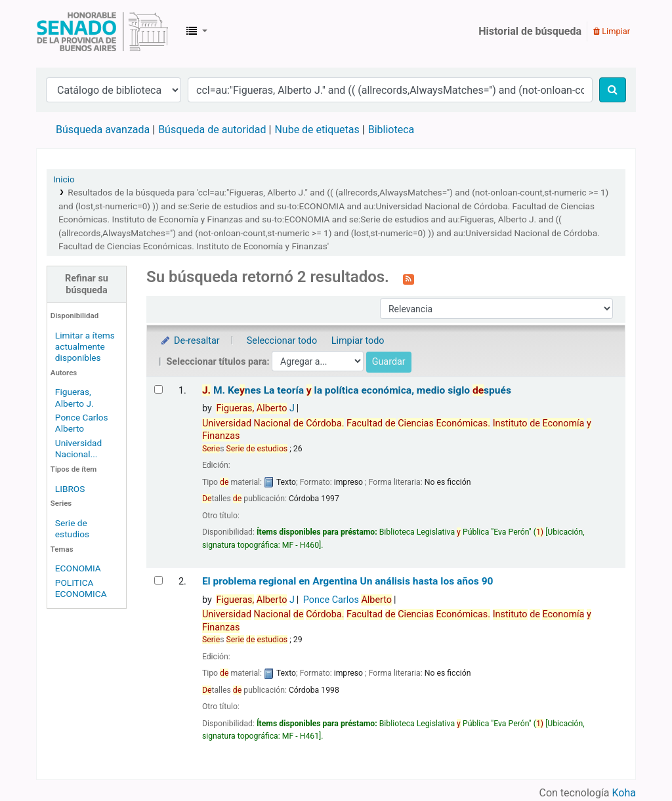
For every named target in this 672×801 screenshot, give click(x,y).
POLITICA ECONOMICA (81, 588)
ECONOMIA (78, 568)
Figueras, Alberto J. (74, 397)
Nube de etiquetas (317, 130)
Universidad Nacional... (78, 448)
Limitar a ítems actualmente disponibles (85, 346)
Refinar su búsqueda (87, 284)
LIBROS (70, 489)
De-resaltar (190, 341)
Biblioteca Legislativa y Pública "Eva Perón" (102, 31)
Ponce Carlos (347, 600)
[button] (197, 31)
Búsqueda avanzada (103, 130)
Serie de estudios (72, 528)
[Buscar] (613, 90)
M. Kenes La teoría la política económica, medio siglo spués (357, 390)
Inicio (64, 179)
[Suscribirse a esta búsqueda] (409, 278)
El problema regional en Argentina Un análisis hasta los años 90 (348, 581)
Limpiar (612, 31)
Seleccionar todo (282, 341)
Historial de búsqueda (530, 31)
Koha (624, 793)
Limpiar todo (358, 341)
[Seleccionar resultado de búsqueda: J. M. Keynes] (158, 389)
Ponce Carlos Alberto (82, 423)
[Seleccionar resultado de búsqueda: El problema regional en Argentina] (158, 580)
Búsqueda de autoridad (212, 130)
